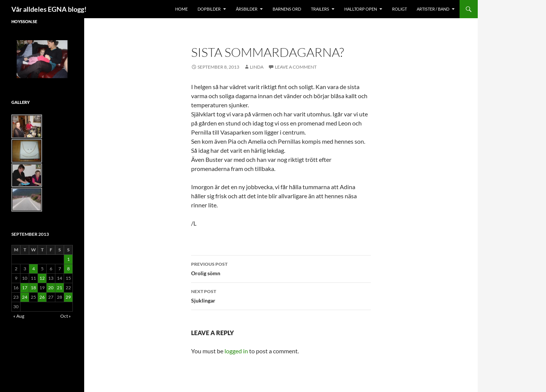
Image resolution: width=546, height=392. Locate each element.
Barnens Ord (287, 9)
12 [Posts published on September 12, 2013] (42, 278)
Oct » (66, 316)
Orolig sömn (281, 268)
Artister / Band (433, 9)
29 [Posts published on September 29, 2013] (68, 297)
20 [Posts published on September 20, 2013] (51, 288)
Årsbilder (247, 9)
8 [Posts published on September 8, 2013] (68, 269)
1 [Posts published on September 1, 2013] (68, 259)
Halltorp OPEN (361, 9)
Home (181, 9)
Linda (257, 67)
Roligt (399, 9)
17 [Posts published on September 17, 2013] (25, 288)
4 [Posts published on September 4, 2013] (34, 269)
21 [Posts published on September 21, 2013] (60, 288)
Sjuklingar (281, 295)
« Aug (19, 316)
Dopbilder (209, 9)
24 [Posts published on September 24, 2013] (25, 297)
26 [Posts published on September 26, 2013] (42, 297)
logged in (236, 351)
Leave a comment (296, 67)
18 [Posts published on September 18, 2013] (33, 288)
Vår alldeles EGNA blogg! (49, 9)
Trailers (320, 9)
